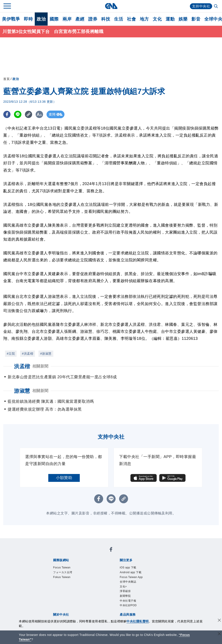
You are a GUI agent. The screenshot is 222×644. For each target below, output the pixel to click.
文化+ (123, 587)
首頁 (6, 79)
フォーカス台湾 (63, 573)
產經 (80, 19)
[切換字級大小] (41, 115)
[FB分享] (7, 115)
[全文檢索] (216, 7)
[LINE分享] (18, 115)
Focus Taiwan (62, 568)
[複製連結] (29, 115)
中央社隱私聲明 (138, 621)
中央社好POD (128, 606)
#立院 (11, 354)
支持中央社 (201, 6)
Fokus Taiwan (62, 577)
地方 (144, 19)
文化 (157, 19)
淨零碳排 (125, 591)
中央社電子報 (128, 601)
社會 (131, 19)
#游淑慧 (46, 354)
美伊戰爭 (11, 19)
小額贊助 (64, 478)
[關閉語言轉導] (219, 634)
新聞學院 (125, 596)
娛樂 (183, 19)
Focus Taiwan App (131, 577)
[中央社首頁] (111, 6)
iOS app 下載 (128, 568)
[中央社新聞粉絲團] (111, 550)
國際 (54, 19)
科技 (106, 19)
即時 (28, 19)
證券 (93, 19)
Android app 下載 (131, 573)
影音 (196, 19)
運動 (170, 19)
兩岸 (67, 19)
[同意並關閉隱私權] (219, 621)
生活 (119, 19)
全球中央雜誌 (128, 582)
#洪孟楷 (28, 354)
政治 (41, 19)
